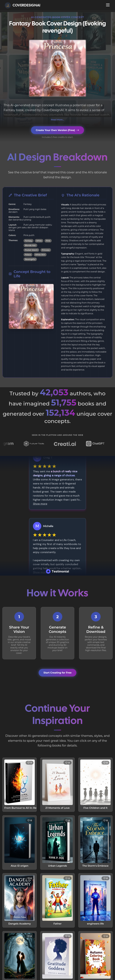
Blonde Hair (30, 245)
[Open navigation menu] (108, 5)
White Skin (40, 255)
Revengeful (30, 259)
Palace (28, 255)
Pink (48, 241)
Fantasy (29, 241)
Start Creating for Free (57, 673)
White (39, 241)
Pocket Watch (31, 250)
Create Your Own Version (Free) (57, 130)
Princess (46, 250)
